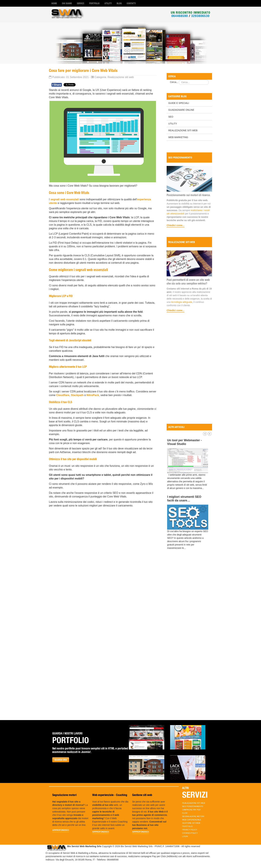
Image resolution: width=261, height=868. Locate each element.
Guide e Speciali (179, 103)
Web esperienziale (192, 820)
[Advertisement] (189, 369)
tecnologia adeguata (182, 302)
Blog (119, 3)
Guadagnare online (181, 110)
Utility (108, 3)
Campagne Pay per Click (191, 811)
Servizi (81, 3)
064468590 (180, 16)
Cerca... (174, 82)
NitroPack (93, 395)
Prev (205, 434)
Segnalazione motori (193, 816)
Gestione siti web (191, 823)
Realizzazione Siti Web (183, 130)
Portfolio (94, 3)
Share (57, 85)
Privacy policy (190, 830)
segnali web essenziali (65, 199)
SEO (171, 117)
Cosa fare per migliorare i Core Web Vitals (83, 70)
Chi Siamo (67, 3)
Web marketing (178, 137)
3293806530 (200, 16)
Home (54, 3)
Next (210, 434)
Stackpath (77, 395)
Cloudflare (63, 395)
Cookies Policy (190, 833)
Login (185, 836)
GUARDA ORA (61, 760)
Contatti (131, 3)
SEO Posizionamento (193, 806)
